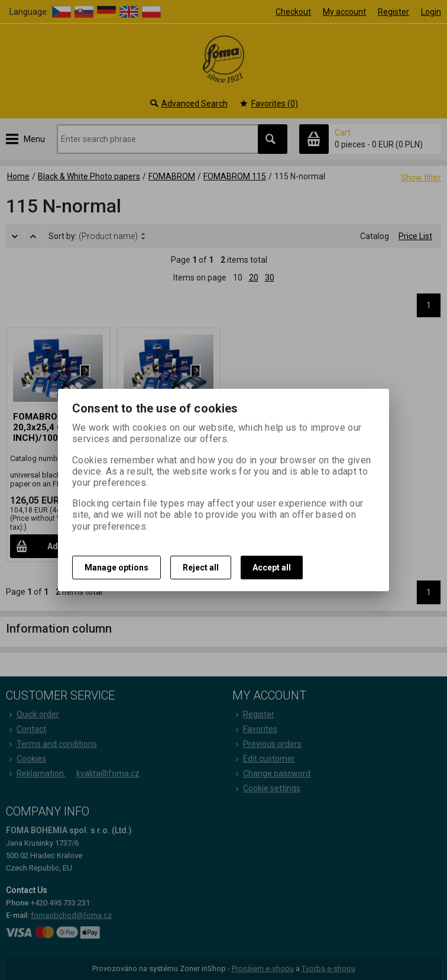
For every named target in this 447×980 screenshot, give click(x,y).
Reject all (201, 568)
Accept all (272, 568)
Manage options (116, 568)
